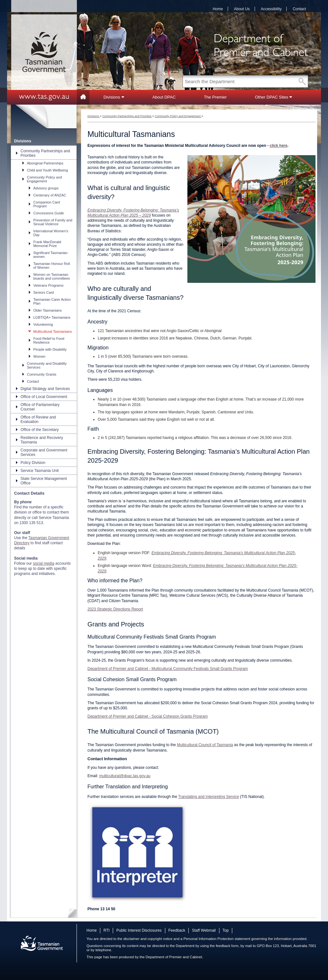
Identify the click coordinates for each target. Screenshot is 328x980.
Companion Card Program (47, 204)
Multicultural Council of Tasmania (205, 745)
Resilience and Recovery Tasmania (42, 440)
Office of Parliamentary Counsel (40, 407)
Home (218, 9)
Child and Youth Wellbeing (47, 170)
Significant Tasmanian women (50, 255)
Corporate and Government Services (44, 452)
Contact (299, 9)
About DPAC (164, 97)
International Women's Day (51, 233)
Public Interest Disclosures (139, 930)
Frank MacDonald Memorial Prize (47, 244)
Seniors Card (44, 292)
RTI (107, 930)
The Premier (215, 97)
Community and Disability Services (47, 365)
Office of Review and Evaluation (38, 419)
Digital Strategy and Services (45, 389)
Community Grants (42, 374)
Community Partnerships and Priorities (45, 153)
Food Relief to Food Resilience (49, 340)
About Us (242, 9)
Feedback (177, 930)
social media (44, 563)
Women (39, 356)
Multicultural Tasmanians (53, 331)
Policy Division (33, 463)
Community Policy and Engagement (44, 179)
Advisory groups (46, 188)
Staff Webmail (204, 930)
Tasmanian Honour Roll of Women (52, 266)
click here (279, 146)
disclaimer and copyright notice (148, 939)
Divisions (114, 97)
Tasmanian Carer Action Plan (52, 301)
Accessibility (271, 9)
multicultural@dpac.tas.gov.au (125, 776)
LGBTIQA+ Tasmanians (52, 317)
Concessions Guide (49, 213)
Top (226, 930)
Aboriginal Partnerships (45, 163)
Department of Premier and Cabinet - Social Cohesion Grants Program (148, 716)
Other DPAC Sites (274, 97)
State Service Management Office (44, 481)
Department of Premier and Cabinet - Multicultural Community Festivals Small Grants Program (168, 669)
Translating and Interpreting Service (209, 797)
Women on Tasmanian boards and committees (52, 276)
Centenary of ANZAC (50, 195)
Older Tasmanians (47, 310)
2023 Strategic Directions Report (115, 609)
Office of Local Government (44, 397)
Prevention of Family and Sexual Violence (53, 222)
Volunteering (43, 324)
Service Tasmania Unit (40, 471)
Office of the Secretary (40, 430)
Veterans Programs (48, 285)
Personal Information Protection (209, 939)
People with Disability (50, 349)
